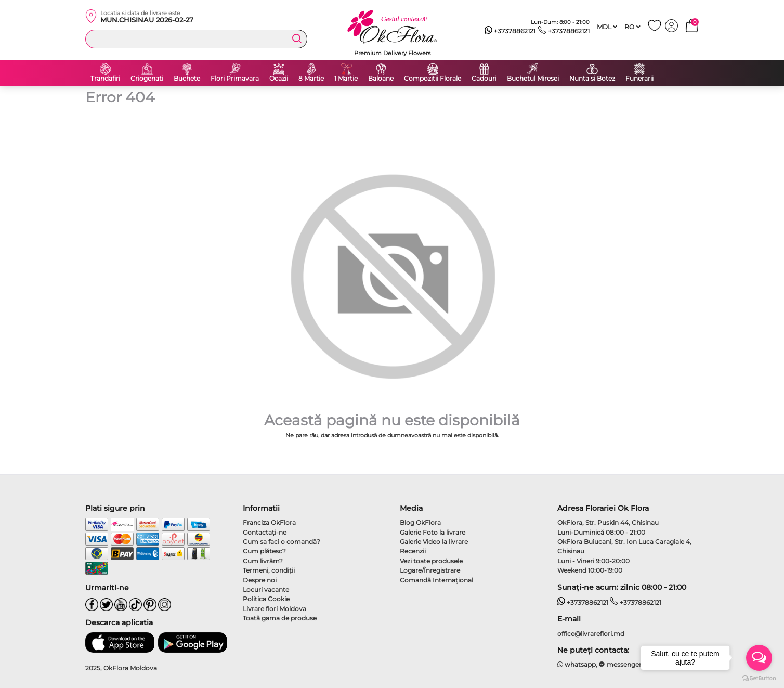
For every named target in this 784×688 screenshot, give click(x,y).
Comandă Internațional (436, 580)
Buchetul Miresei (533, 79)
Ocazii (279, 79)
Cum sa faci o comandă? (282, 542)
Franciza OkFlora (269, 522)
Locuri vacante (266, 589)
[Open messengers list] (759, 658)
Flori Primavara (235, 79)
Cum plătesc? (264, 551)
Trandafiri (105, 79)
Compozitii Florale (433, 79)
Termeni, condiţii (269, 570)
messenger (620, 664)
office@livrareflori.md (591, 634)
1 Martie (346, 79)
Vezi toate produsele (431, 561)
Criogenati (147, 79)
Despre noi (260, 580)
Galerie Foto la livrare (433, 532)
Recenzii (413, 551)
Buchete (187, 79)
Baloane (381, 79)
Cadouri (484, 79)
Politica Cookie (266, 599)
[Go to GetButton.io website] (759, 678)
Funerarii (639, 79)
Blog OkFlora (420, 522)
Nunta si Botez (592, 79)
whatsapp (577, 664)
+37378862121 (510, 31)
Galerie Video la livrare (434, 542)
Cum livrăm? (263, 561)
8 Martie (311, 79)
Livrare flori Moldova (275, 609)
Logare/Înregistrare (430, 570)
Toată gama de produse (280, 618)
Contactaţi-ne (265, 532)
